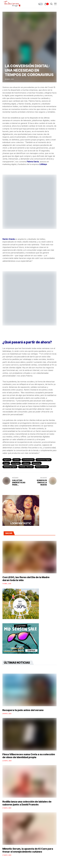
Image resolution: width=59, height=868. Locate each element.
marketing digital (10, 467)
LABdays (26, 463)
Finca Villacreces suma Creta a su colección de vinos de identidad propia (29, 756)
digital (6, 463)
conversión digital (44, 460)
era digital (16, 463)
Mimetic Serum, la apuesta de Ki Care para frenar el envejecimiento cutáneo (28, 850)
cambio (17, 460)
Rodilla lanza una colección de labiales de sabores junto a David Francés (27, 803)
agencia (7, 460)
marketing (37, 463)
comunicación (28, 460)
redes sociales (42, 467)
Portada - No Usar (26, 467)
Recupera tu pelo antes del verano (23, 710)
